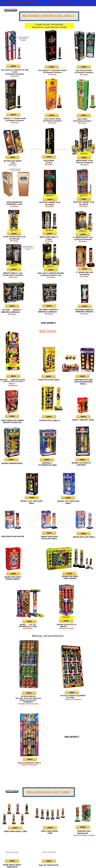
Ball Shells (48, 331)
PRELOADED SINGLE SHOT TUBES (48, 792)
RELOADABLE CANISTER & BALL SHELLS (48, 16)
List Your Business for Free (61, 149)
